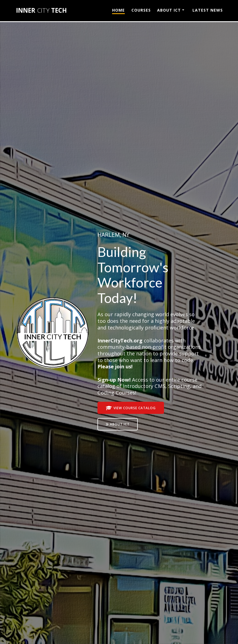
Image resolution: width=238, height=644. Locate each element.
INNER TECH (41, 10)
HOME (118, 10)
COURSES (141, 10)
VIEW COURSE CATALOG (131, 408)
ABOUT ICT (169, 10)
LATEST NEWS (208, 10)
